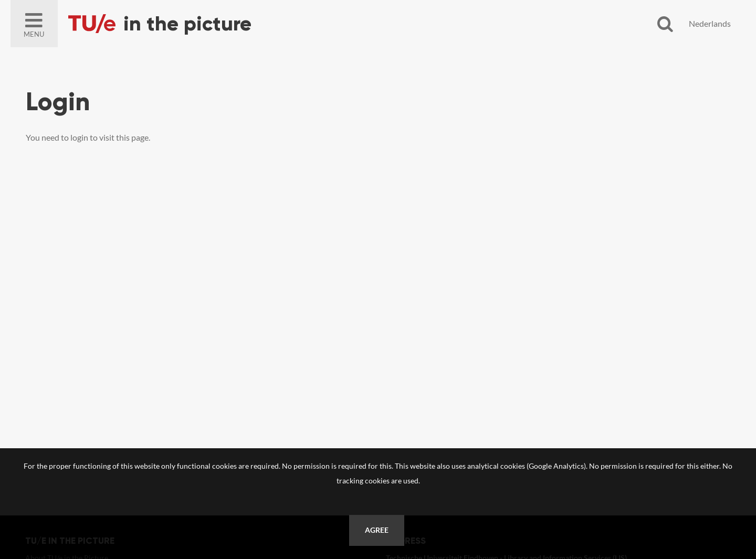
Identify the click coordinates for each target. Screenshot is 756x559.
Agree (377, 530)
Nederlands (710, 23)
